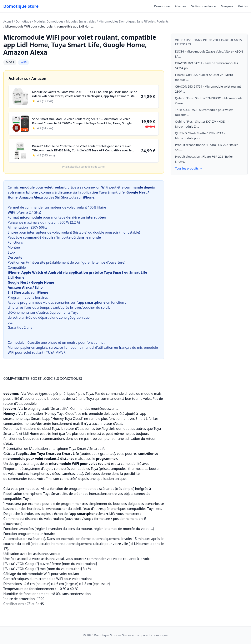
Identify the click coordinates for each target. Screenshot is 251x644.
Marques (227, 6)
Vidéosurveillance (204, 6)
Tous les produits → (189, 168)
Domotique (162, 6)
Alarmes (180, 6)
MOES (10, 62)
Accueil (8, 21)
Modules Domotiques (49, 21)
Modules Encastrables (81, 21)
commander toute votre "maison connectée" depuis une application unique (67, 479)
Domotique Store (21, 6)
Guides (243, 6)
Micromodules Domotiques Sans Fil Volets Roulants (134, 21)
